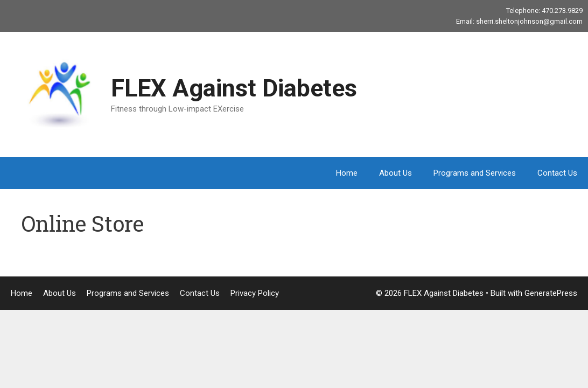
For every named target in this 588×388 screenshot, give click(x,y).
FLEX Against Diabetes (234, 88)
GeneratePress (551, 293)
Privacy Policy (255, 293)
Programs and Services (475, 173)
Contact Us (557, 173)
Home (347, 173)
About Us (395, 173)
